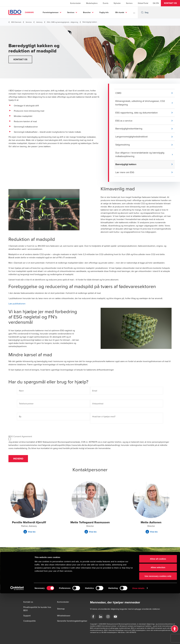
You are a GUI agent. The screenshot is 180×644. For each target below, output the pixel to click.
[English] (158, 3)
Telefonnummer (26, 405)
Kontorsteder (75, 3)
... (134, 12)
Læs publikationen (17, 305)
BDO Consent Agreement (20, 438)
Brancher (87, 12)
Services (71, 12)
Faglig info (104, 12)
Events (106, 3)
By (20, 418)
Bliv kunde (120, 12)
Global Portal (143, 3)
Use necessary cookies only (158, 627)
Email (95, 392)
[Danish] (154, 3)
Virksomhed (98, 405)
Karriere (129, 3)
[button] (170, 3)
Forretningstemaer (51, 12)
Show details (138, 639)
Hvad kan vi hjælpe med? (104, 418)
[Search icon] (142, 12)
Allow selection (158, 618)
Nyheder (117, 3)
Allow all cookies (158, 609)
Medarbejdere (92, 3)
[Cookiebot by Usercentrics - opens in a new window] (17, 639)
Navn (21, 392)
